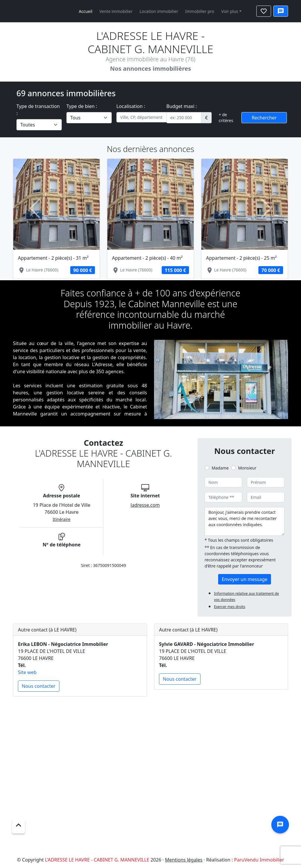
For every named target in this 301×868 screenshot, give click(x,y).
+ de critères (226, 118)
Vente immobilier (116, 11)
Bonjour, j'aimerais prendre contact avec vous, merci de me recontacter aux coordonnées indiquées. (245, 521)
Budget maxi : (182, 106)
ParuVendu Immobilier (259, 860)
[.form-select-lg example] (39, 125)
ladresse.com (145, 505)
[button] (35, 208)
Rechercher (264, 118)
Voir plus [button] (230, 11)
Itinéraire (61, 519)
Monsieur (247, 468)
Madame (220, 468)
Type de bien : (82, 106)
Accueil (86, 11)
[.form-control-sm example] (184, 118)
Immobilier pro (200, 11)
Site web (27, 672)
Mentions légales (184, 860)
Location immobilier (159, 11)
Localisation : (131, 106)
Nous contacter (39, 686)
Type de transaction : (38, 110)
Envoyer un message (244, 579)
